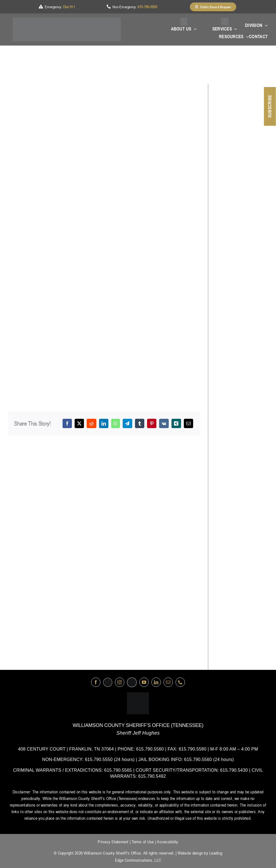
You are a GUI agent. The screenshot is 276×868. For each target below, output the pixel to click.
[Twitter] (108, 682)
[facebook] (96, 682)
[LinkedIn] (104, 423)
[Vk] (164, 423)
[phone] (180, 682)
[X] (79, 423)
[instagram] (120, 682)
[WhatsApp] (116, 423)
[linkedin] (156, 682)
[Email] (188, 423)
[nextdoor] (132, 682)
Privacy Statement (113, 842)
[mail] (168, 682)
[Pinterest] (152, 423)
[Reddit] (91, 423)
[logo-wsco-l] (138, 695)
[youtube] (144, 682)
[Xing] (176, 423)
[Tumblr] (140, 423)
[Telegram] (127, 423)
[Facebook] (67, 423)
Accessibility (167, 842)
